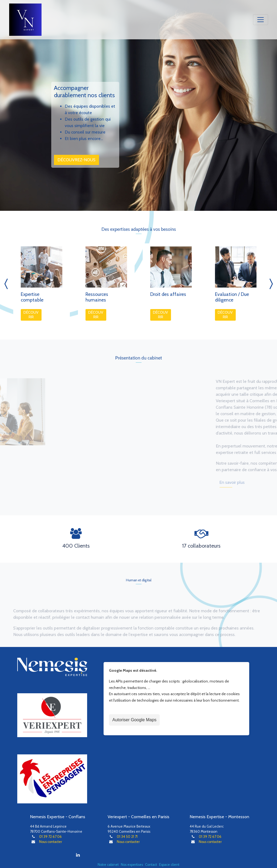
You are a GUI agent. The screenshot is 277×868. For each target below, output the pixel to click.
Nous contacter (51, 842)
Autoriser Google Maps (134, 720)
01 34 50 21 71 (127, 837)
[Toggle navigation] (261, 20)
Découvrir (31, 315)
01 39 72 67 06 (50, 837)
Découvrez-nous (77, 159)
